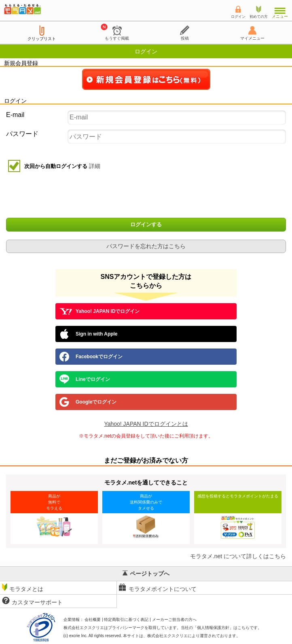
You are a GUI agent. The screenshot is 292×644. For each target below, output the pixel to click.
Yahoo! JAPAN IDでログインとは (146, 424)
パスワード (22, 134)
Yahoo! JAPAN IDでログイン (99, 311)
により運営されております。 (194, 636)
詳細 (95, 166)
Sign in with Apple (89, 334)
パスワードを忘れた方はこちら (146, 246)
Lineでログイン (85, 379)
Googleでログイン (88, 402)
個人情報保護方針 (213, 628)
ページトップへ (146, 574)
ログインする (146, 225)
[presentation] (147, 196)
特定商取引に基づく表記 (126, 620)
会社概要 (93, 620)
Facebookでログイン (91, 357)
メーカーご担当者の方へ (174, 620)
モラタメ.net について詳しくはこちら (238, 556)
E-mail (15, 115)
